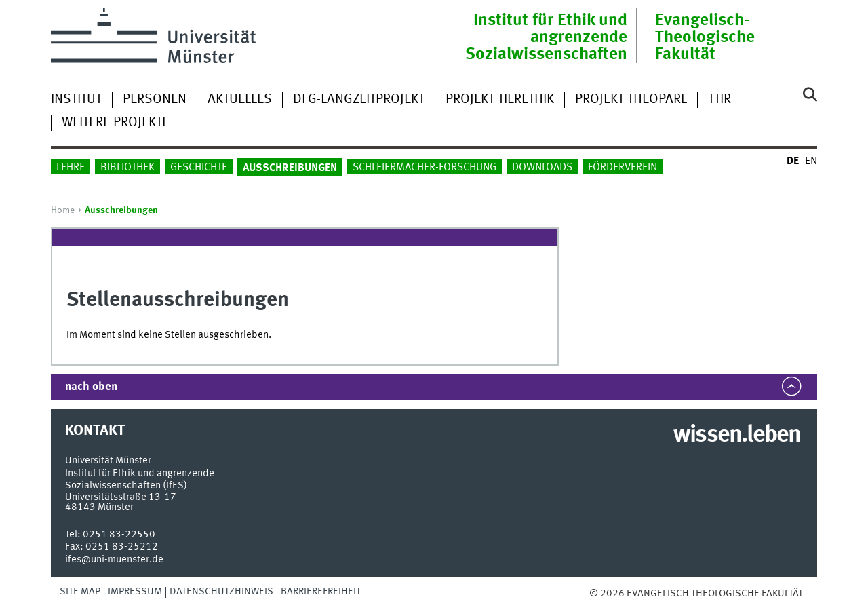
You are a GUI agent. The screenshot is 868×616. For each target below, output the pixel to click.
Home (63, 210)
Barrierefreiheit (321, 592)
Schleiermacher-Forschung (425, 168)
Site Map (80, 592)
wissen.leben (737, 436)
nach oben (91, 387)
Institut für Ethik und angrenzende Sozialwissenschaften (546, 38)
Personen (155, 100)
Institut (76, 100)
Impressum (135, 592)
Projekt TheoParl (631, 100)
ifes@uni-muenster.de (114, 560)
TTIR (719, 100)
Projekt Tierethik (500, 100)
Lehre (71, 168)
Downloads (542, 168)
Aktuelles (240, 100)
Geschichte (199, 168)
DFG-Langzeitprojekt (359, 100)
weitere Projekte (115, 123)
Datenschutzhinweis (221, 592)
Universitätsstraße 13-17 (121, 497)
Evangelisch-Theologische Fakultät (705, 38)
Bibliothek (127, 168)
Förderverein (623, 168)
